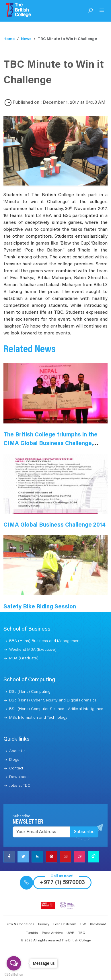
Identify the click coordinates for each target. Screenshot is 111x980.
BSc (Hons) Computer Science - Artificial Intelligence (56, 709)
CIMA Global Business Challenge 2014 (54, 525)
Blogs (14, 760)
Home (9, 39)
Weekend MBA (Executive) (33, 650)
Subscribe (84, 832)
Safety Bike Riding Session (40, 607)
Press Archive (52, 933)
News (26, 39)
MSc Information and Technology (38, 718)
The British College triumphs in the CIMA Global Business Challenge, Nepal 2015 (50, 444)
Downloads (19, 777)
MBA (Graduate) (24, 659)
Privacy (44, 924)
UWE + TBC (76, 933)
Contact (16, 769)
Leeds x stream (65, 924)
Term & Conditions (20, 924)
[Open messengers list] (14, 963)
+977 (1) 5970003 (62, 883)
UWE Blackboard (93, 924)
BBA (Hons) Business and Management (45, 641)
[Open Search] (90, 11)
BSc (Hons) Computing (30, 692)
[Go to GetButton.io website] (14, 974)
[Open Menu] (102, 11)
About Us (17, 751)
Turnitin (32, 933)
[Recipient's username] (42, 832)
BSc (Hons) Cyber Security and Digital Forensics (53, 701)
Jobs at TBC (20, 786)
